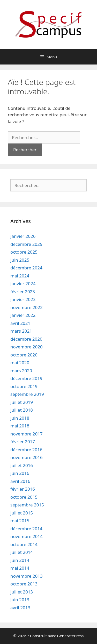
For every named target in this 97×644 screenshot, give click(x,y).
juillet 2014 (22, 552)
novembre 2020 (27, 347)
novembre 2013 (27, 576)
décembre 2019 (26, 378)
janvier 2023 (23, 299)
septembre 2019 (27, 394)
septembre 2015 (27, 505)
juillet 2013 (22, 592)
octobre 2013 (24, 584)
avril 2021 (20, 323)
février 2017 (23, 442)
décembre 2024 (26, 268)
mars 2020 (21, 371)
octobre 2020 (24, 355)
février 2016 (23, 489)
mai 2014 (20, 568)
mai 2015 (20, 521)
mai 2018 (20, 426)
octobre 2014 (24, 544)
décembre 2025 (26, 244)
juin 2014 (20, 560)
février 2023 (23, 292)
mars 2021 (21, 331)
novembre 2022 (27, 307)
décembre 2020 (26, 339)
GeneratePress (70, 636)
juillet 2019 (22, 402)
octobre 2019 (24, 386)
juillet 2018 (22, 410)
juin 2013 (20, 600)
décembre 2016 (26, 450)
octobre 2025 (24, 252)
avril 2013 (20, 608)
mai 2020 (20, 363)
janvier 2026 (23, 236)
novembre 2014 (27, 536)
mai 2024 (20, 276)
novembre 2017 (27, 434)
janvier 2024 (23, 284)
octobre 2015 (24, 497)
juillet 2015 (22, 513)
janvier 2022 (23, 315)
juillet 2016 (22, 465)
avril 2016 (20, 481)
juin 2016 (20, 473)
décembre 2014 (26, 529)
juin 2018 (20, 418)
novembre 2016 (27, 457)
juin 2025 (20, 260)
